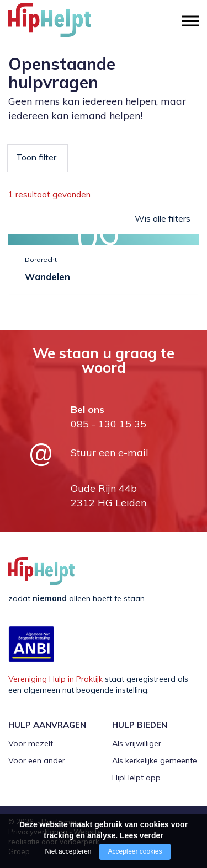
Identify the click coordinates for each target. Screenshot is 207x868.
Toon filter (36, 157)
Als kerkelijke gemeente (155, 760)
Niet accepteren (68, 851)
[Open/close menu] (190, 21)
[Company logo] (63, 25)
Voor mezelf (31, 743)
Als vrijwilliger (137, 743)
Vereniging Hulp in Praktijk (55, 679)
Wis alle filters (163, 218)
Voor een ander (37, 760)
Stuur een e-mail (110, 452)
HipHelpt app (136, 778)
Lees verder (142, 835)
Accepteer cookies (135, 851)
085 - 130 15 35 (108, 424)
